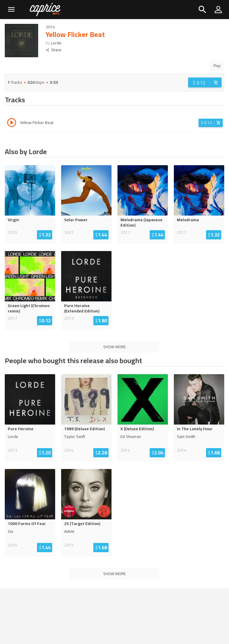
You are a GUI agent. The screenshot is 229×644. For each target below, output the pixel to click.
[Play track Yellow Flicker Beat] (12, 123)
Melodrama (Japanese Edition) (141, 222)
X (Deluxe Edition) (137, 429)
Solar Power (76, 220)
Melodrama (188, 220)
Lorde (56, 43)
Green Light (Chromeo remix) (29, 308)
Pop (217, 66)
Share (54, 50)
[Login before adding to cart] (205, 82)
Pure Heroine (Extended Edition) (82, 308)
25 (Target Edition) (82, 524)
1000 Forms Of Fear (27, 524)
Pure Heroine (21, 429)
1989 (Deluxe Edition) (84, 429)
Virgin (13, 220)
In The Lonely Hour (195, 429)
